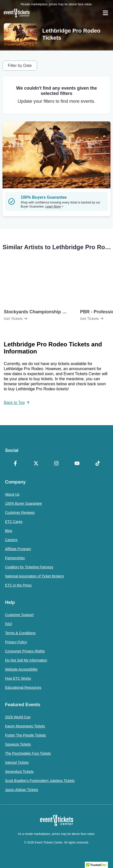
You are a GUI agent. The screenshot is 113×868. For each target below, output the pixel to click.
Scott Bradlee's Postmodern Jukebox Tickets (40, 781)
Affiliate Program (18, 549)
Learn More (54, 207)
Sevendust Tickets (19, 772)
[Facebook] (15, 464)
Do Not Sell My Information (26, 660)
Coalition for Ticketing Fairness (29, 567)
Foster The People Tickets (25, 735)
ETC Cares (14, 522)
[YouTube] (77, 464)
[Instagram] (57, 464)
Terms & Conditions (20, 633)
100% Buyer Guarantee (23, 503)
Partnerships (15, 558)
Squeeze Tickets (18, 744)
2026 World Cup (18, 717)
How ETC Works (18, 678)
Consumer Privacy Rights (25, 651)
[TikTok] (98, 464)
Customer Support (19, 615)
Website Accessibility (21, 669)
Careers (11, 540)
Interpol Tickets (17, 762)
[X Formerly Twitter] (36, 464)
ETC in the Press (18, 585)
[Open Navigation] (105, 13)
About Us (12, 494)
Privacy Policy (16, 642)
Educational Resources (23, 687)
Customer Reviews (20, 513)
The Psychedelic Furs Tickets (28, 753)
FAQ (9, 624)
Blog (9, 531)
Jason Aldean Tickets (22, 790)
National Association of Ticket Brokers (34, 576)
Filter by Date (20, 66)
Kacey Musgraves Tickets (25, 726)
